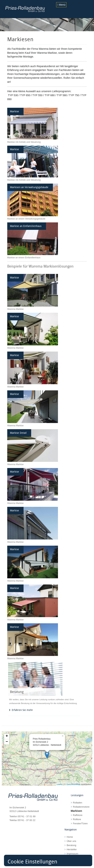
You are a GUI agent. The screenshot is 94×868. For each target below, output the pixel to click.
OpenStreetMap (73, 784)
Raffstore (78, 815)
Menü (61, 5)
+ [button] (7, 736)
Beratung (71, 845)
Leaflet (60, 784)
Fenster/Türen (80, 823)
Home (70, 837)
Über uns (71, 841)
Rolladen (78, 803)
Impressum (72, 854)
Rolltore (77, 819)
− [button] (7, 742)
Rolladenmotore (81, 807)
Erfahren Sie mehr (22, 710)
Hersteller (72, 849)
